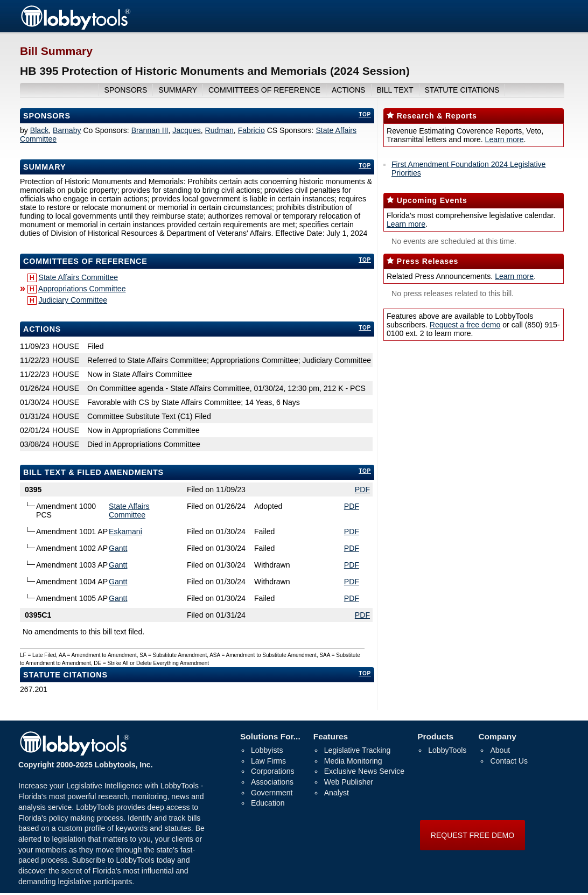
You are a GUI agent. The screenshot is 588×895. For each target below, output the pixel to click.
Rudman (219, 130)
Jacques (186, 130)
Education (268, 803)
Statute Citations (462, 90)
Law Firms (268, 761)
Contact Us (509, 761)
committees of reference (264, 90)
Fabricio (251, 130)
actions (349, 90)
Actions (42, 329)
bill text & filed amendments (93, 472)
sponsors (126, 90)
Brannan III (150, 130)
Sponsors (47, 116)
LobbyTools (447, 750)
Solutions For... (270, 736)
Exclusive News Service (364, 771)
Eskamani (125, 532)
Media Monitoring (353, 761)
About (500, 750)
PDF (362, 490)
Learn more (505, 139)
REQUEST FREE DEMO (472, 835)
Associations (272, 782)
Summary (44, 167)
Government (272, 793)
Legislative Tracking (358, 750)
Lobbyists (267, 750)
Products (435, 736)
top (365, 114)
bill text (395, 90)
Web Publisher (349, 782)
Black (39, 130)
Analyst (337, 793)
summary (178, 90)
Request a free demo (465, 325)
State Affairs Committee (79, 277)
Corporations (273, 771)
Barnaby (67, 130)
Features (331, 736)
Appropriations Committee (82, 289)
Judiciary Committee (73, 300)
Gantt (118, 548)
